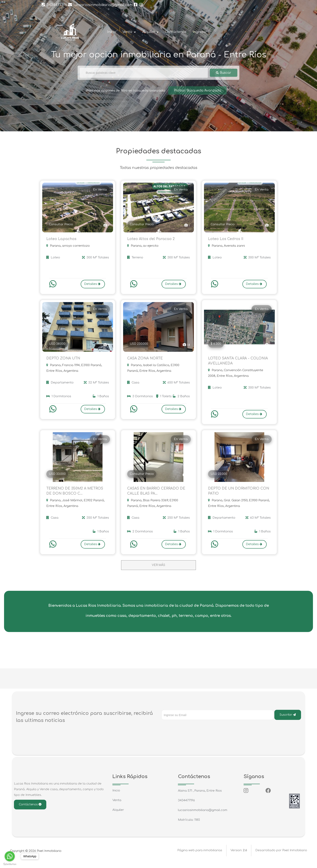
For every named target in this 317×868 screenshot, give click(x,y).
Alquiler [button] (149, 32)
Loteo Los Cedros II (226, 239)
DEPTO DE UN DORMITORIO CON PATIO (235, 495)
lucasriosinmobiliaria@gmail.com (100, 5)
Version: (239, 856)
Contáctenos (176, 32)
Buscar (224, 73)
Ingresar (200, 32)
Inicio (112, 32)
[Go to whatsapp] (10, 856)
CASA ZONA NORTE (146, 360)
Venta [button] (128, 32)
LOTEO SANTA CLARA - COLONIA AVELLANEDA (231, 363)
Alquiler (118, 815)
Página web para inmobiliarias (200, 856)
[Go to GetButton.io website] (10, 864)
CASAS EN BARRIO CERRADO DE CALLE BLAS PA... (158, 495)
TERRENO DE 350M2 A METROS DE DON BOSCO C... (76, 495)
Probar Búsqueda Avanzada (197, 90)
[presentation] (192, 733)
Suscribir (288, 720)
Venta (117, 805)
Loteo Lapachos (62, 239)
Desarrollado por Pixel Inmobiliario (281, 856)
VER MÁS (158, 570)
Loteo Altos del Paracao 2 (152, 239)
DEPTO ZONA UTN (64, 360)
